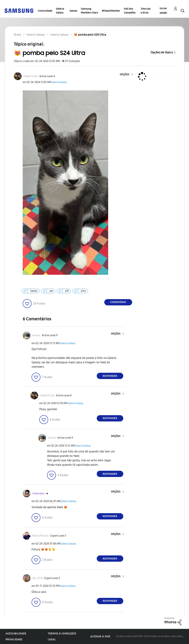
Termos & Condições (62, 634)
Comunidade (45, 11)
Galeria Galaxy (60, 11)
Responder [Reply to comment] (110, 376)
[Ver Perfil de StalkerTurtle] (31, 76)
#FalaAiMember (111, 11)
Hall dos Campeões (130, 11)
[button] (126, 75)
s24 (67, 291)
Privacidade (14, 639)
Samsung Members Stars (89, 11)
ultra (83, 291)
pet (51, 291)
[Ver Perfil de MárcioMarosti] (41, 536)
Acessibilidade (16, 634)
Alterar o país (100, 637)
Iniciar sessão (163, 11)
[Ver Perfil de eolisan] (36, 335)
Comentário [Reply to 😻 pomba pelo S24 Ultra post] (118, 302)
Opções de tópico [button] (162, 52)
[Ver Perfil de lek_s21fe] (38, 578)
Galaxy (34, 291)
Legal (52, 639)
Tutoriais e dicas (146, 11)
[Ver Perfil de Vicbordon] (38, 494)
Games (73, 11)
